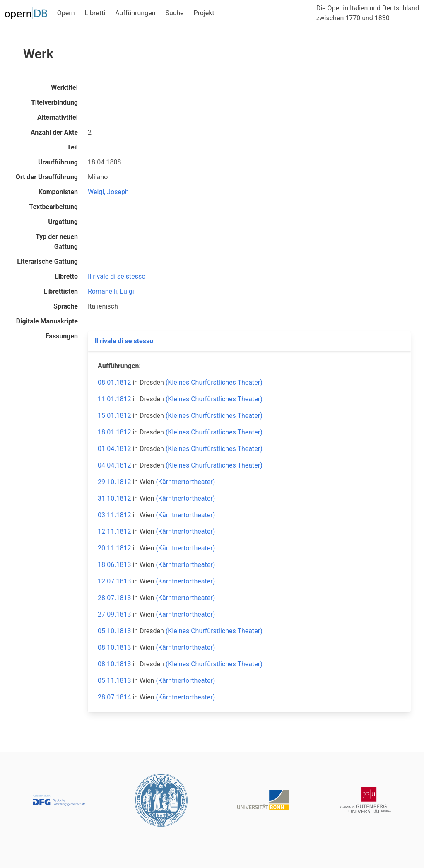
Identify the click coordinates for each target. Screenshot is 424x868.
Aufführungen (135, 13)
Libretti (95, 13)
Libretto (66, 276)
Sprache (66, 306)
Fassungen (62, 336)
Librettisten (61, 291)
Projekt (204, 13)
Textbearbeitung (53, 207)
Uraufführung (58, 162)
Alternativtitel (58, 117)
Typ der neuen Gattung (57, 242)
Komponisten (58, 192)
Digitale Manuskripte (47, 321)
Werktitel (64, 88)
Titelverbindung (54, 102)
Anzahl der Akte (54, 132)
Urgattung (63, 222)
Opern (66, 13)
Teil (72, 147)
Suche (174, 13)
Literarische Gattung (47, 262)
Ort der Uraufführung (47, 177)
